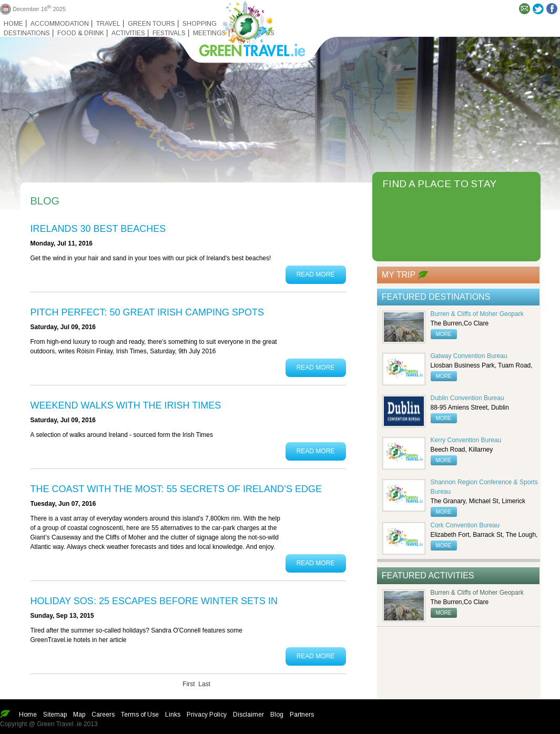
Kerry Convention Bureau (466, 440)
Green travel (246, 26)
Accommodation (60, 24)
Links (173, 715)
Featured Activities (428, 575)
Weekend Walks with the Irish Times (126, 405)
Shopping (200, 24)
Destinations (27, 33)
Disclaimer (248, 715)
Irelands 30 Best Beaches (98, 229)
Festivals (169, 33)
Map (79, 715)
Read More (316, 274)
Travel (108, 24)
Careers (103, 715)
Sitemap (55, 715)
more (444, 334)
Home (13, 24)
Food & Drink (81, 33)
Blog (277, 715)
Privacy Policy (207, 715)
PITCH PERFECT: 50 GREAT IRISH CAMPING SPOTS (147, 312)
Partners (302, 715)
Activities (128, 33)
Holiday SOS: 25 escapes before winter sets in (154, 601)
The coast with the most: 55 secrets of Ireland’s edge (176, 489)
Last (204, 684)
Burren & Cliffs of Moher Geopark (477, 314)
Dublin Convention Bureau (467, 398)
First (189, 684)
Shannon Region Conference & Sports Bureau (484, 487)
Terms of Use (140, 715)
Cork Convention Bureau (465, 525)
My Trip (399, 275)
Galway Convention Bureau (469, 356)
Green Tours (151, 24)
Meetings (210, 33)
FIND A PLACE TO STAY (439, 184)
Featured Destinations (436, 297)
